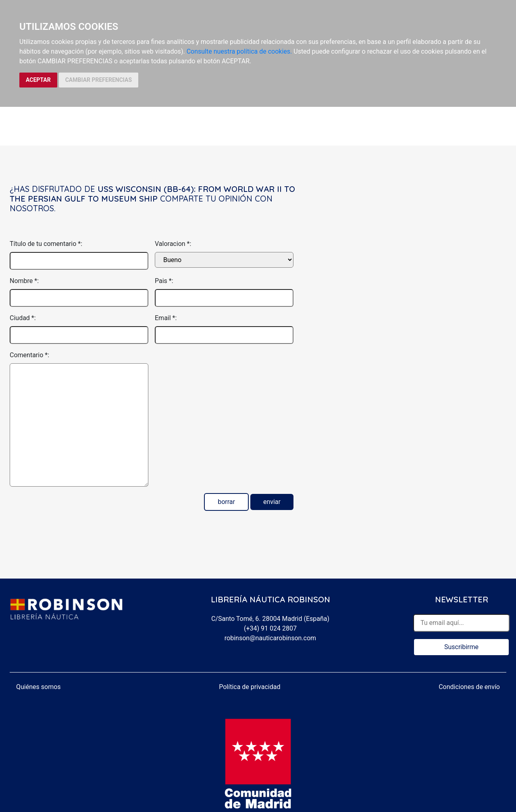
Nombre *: (24, 281)
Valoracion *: (173, 244)
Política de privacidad (250, 687)
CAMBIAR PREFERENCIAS (99, 80)
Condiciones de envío (469, 687)
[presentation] (216, 366)
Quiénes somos (38, 687)
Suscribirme (461, 647)
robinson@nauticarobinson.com (270, 638)
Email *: (166, 318)
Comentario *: (29, 355)
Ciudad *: (23, 318)
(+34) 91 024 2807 (270, 628)
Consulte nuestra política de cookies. (239, 51)
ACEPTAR (38, 80)
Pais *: (164, 281)
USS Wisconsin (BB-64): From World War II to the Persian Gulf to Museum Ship (152, 194)
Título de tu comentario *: (46, 244)
